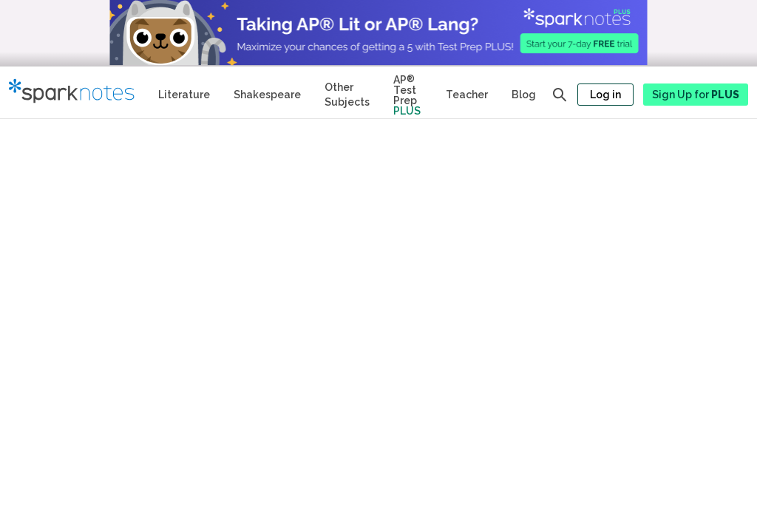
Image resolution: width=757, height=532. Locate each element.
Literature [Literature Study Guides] (184, 95)
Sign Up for (696, 95)
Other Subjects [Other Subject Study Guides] (347, 95)
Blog (524, 95)
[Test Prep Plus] (408, 92)
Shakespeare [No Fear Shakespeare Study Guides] (267, 95)
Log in (605, 95)
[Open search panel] (560, 95)
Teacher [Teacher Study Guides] (467, 95)
